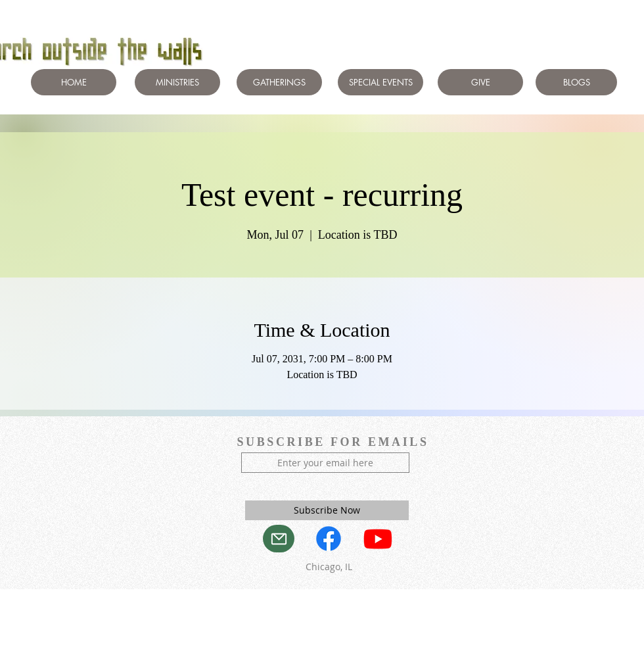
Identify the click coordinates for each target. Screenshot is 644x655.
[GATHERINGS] (279, 82)
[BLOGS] (576, 82)
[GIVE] (480, 82)
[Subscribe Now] (327, 510)
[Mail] (279, 539)
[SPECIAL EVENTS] (380, 82)
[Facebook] (329, 539)
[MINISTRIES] (177, 82)
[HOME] (74, 82)
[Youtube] (378, 539)
